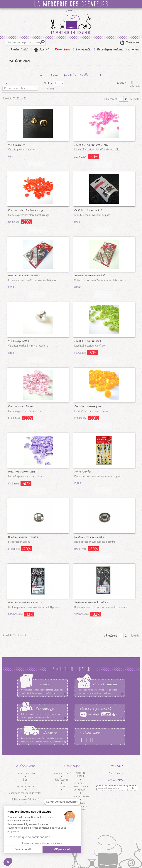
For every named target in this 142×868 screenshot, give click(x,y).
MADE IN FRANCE (80, 775)
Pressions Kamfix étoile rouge (26, 210)
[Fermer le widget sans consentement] (62, 802)
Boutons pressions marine (24, 275)
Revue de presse (25, 786)
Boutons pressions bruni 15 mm (91, 602)
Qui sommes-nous (25, 773)
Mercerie (62, 793)
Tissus (62, 786)
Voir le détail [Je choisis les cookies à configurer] (23, 849)
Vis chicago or (17, 145)
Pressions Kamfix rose (22, 406)
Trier (5, 83)
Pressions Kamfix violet (22, 471)
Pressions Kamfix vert (88, 341)
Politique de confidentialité (25, 799)
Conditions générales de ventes (25, 793)
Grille (132, 84)
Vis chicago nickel (19, 341)
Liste (138, 84)
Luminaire (80, 803)
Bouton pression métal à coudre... (23, 537)
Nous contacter (117, 773)
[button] (8, 862)
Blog (25, 780)
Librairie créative (80, 796)
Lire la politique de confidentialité (29, 837)
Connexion (132, 42)
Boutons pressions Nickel (89, 275)
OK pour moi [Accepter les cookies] (62, 849)
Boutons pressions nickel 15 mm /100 (25, 602)
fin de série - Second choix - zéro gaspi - (80, 786)
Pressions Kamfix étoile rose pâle (91, 145)
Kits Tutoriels (62, 780)
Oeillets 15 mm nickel (88, 210)
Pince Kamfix (82, 471)
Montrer (48, 83)
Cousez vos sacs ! (62, 773)
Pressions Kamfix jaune (89, 406)
